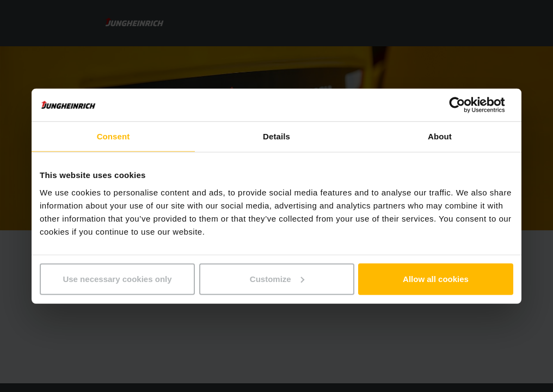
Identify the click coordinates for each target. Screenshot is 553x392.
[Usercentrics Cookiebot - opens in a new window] (466, 105)
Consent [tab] (113, 136)
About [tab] (440, 136)
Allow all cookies (436, 278)
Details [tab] (276, 136)
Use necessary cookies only (117, 278)
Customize (277, 278)
